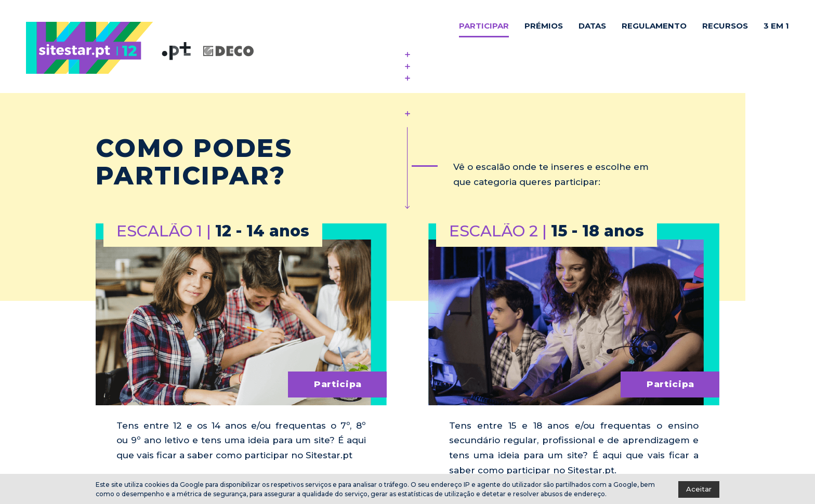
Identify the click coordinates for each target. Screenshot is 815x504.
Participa (338, 384)
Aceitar (699, 489)
